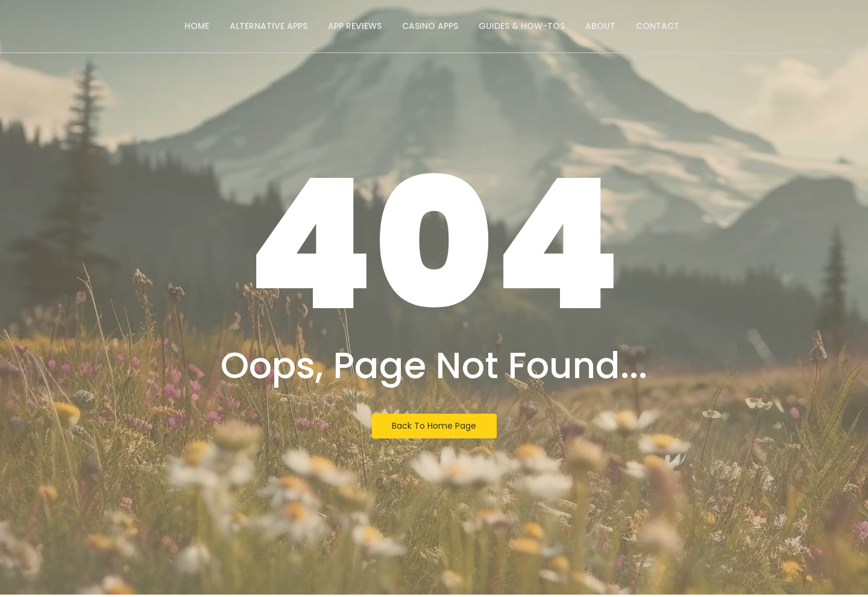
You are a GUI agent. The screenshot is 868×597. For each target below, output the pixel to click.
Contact (658, 26)
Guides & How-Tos (522, 26)
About (600, 26)
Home (197, 26)
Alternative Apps (269, 26)
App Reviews (355, 26)
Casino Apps (430, 26)
